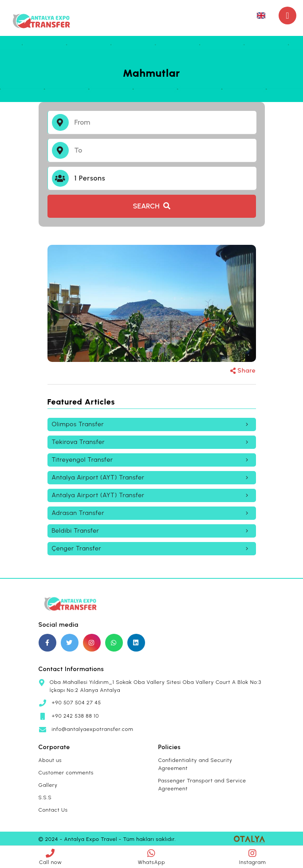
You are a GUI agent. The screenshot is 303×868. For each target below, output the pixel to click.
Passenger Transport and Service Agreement (202, 785)
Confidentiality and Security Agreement (195, 764)
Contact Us (53, 810)
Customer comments (66, 773)
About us (50, 760)
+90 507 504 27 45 (77, 703)
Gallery (48, 785)
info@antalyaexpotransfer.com (93, 729)
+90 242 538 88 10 (76, 716)
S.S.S (45, 797)
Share (243, 371)
